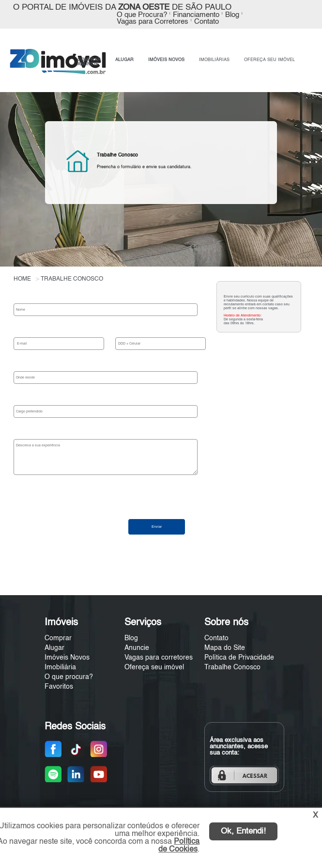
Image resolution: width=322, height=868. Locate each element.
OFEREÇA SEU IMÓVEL (269, 60)
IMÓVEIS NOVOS (166, 60)
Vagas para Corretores (153, 22)
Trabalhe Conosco (232, 667)
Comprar (58, 638)
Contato (207, 22)
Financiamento (196, 15)
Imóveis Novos (67, 658)
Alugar (54, 648)
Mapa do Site (225, 648)
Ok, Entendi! (243, 831)
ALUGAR (124, 60)
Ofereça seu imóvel (154, 667)
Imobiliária (60, 667)
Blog (232, 15)
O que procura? (69, 677)
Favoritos (59, 687)
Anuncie (137, 648)
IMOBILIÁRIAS (214, 60)
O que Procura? (142, 15)
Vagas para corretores (159, 658)
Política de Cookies (179, 846)
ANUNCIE (88, 64)
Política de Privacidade (239, 658)
